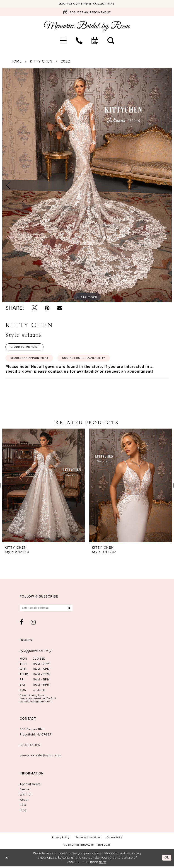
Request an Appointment (31, 359)
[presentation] (43, 487)
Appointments (30, 786)
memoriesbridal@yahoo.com (41, 757)
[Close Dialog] (7, 859)
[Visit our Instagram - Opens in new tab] (33, 624)
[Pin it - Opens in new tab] (47, 308)
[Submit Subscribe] (69, 609)
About (24, 801)
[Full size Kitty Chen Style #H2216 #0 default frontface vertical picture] (87, 186)
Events (25, 791)
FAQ (23, 807)
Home (16, 62)
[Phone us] (79, 41)
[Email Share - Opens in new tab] (60, 308)
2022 (65, 62)
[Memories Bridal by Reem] (87, 26)
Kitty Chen (41, 62)
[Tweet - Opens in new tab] (34, 308)
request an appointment (128, 373)
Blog (23, 812)
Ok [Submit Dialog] (167, 859)
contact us (58, 373)
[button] (63, 41)
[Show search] (111, 41)
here (103, 863)
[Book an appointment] (87, 12)
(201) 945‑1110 (30, 746)
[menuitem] (63, 41)
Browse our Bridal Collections (87, 4)
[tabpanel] (87, 186)
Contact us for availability (89, 359)
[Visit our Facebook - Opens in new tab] (21, 624)
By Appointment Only (36, 652)
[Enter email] (46, 609)
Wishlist (26, 796)
